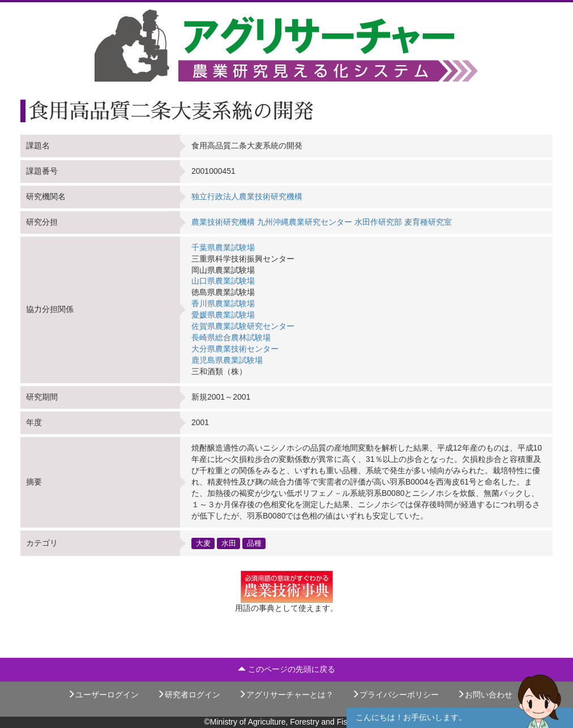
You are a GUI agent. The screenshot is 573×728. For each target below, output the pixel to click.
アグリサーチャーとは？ (286, 695)
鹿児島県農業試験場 (227, 360)
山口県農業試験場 (223, 281)
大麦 (203, 543)
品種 (254, 543)
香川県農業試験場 (223, 303)
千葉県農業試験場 (223, 247)
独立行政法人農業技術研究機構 (247, 196)
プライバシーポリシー (395, 695)
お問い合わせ (485, 695)
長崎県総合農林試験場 (231, 337)
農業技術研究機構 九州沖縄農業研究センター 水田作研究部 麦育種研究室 (322, 222)
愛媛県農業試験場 (223, 315)
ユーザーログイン (103, 695)
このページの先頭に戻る (286, 669)
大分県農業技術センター (235, 349)
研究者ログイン (189, 695)
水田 (229, 543)
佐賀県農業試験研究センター (243, 326)
